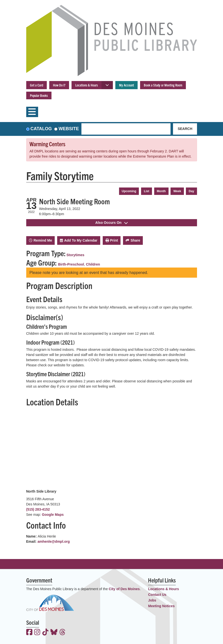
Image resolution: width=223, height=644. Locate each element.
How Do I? (59, 85)
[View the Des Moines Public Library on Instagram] (37, 633)
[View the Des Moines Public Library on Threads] (62, 633)
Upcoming (129, 191)
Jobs (152, 600)
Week (177, 191)
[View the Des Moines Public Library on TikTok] (45, 633)
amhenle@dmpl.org (53, 541)
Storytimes (75, 255)
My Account (126, 85)
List (146, 191)
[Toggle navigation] (32, 112)
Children (93, 264)
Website (69, 129)
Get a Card (37, 85)
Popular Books (39, 95)
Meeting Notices (161, 606)
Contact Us (157, 595)
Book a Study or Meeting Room (163, 85)
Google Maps (53, 515)
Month (161, 191)
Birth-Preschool (71, 264)
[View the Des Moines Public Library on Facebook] (29, 633)
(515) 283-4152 (38, 509)
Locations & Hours (87, 85)
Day (191, 191)
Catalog (41, 129)
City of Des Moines (124, 589)
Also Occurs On (111, 223)
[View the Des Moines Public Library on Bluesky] (54, 633)
